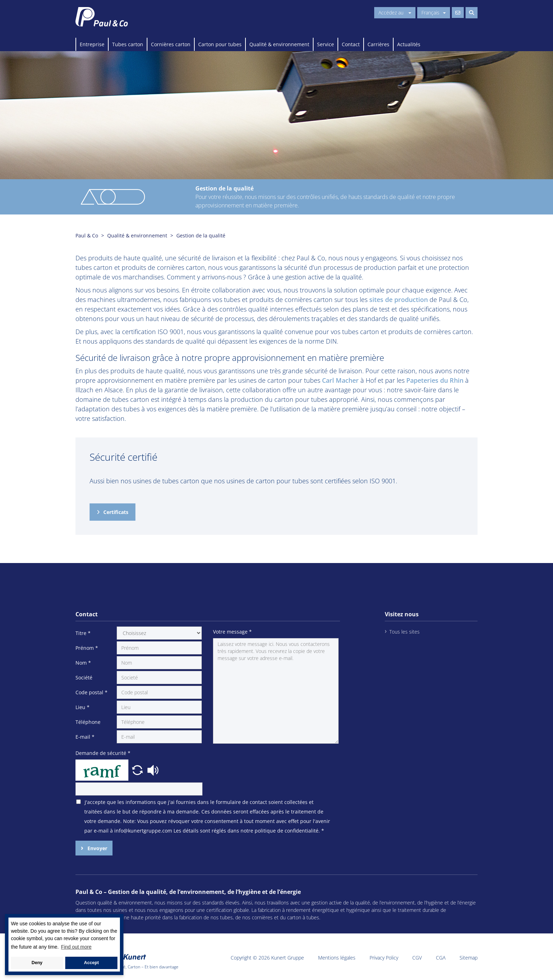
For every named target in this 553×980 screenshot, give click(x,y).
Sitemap (469, 958)
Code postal (92, 692)
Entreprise (92, 44)
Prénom (87, 648)
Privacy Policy (384, 958)
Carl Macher (340, 380)
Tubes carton (128, 44)
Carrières (378, 44)
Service (326, 44)
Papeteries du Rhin (435, 380)
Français (434, 13)
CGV (417, 958)
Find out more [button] (76, 947)
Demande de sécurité (103, 753)
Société (84, 677)
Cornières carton (171, 44)
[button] (138, 769)
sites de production (399, 300)
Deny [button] (37, 963)
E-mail (85, 737)
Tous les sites (405, 632)
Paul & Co (87, 235)
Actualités (409, 44)
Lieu (83, 707)
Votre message (232, 632)
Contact (351, 44)
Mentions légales (337, 958)
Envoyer (97, 848)
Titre (83, 633)
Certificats (116, 512)
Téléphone (88, 722)
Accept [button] (91, 963)
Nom (83, 663)
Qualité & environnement (279, 44)
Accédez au (395, 13)
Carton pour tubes (220, 44)
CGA (441, 958)
